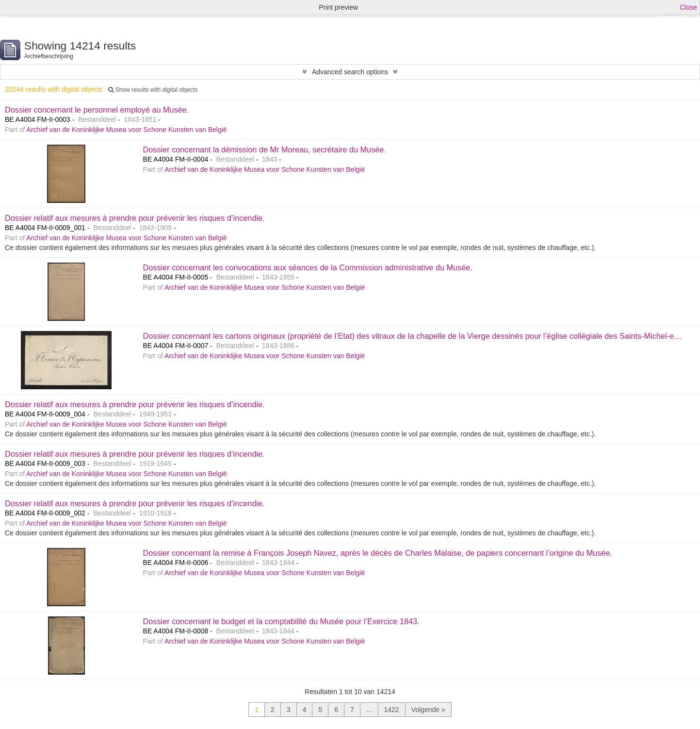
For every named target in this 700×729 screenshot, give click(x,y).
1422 (392, 710)
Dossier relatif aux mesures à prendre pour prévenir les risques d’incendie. (135, 218)
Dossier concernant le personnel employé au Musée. (97, 110)
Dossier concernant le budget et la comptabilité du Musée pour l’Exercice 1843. (281, 621)
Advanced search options (350, 72)
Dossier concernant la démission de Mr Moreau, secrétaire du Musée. (265, 149)
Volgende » (428, 710)
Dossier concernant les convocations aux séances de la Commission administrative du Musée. (308, 267)
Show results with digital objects (153, 90)
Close (688, 7)
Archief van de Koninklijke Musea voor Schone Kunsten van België (126, 130)
